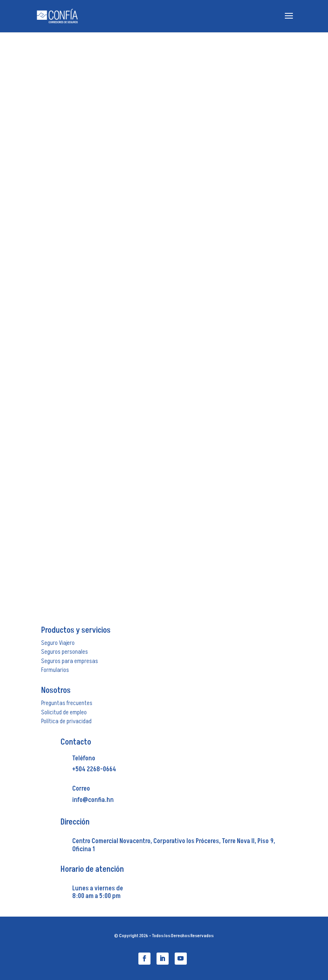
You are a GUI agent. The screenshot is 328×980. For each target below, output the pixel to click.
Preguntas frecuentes (67, 703)
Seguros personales (65, 652)
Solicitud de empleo (64, 712)
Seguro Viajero (58, 643)
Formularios (55, 670)
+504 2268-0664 (94, 769)
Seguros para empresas (70, 661)
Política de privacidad (66, 721)
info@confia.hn (93, 800)
